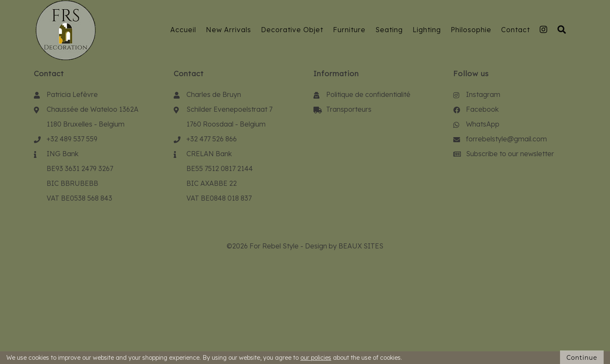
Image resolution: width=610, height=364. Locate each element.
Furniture (349, 30)
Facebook (482, 109)
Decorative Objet (292, 30)
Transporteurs (349, 109)
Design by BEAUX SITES (344, 246)
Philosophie (471, 30)
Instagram (483, 94)
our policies (316, 358)
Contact (516, 30)
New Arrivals (229, 30)
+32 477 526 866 (212, 139)
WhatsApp (483, 124)
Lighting (427, 30)
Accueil (183, 30)
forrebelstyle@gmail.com (506, 139)
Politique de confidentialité (368, 94)
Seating (389, 30)
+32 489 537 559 (72, 139)
